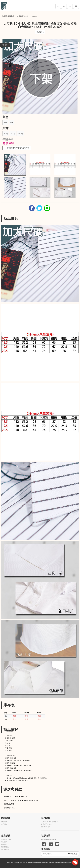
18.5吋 (6, 134)
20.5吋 (21, 134)
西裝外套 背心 (46, 827)
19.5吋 (13, 134)
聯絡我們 (4, 822)
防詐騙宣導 (5, 849)
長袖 (5, 122)
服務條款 (4, 844)
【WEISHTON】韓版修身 (50, 822)
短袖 (11, 122)
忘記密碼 (4, 842)
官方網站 (4, 824)
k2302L (34, 16)
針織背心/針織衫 (47, 824)
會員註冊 (4, 839)
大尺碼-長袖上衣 (23, 16)
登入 (10, 839)
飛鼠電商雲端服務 (64, 862)
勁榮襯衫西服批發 (8, 16)
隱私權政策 (5, 847)
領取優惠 (73, 854)
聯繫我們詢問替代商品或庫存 (17, 148)
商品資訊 (40, 32)
